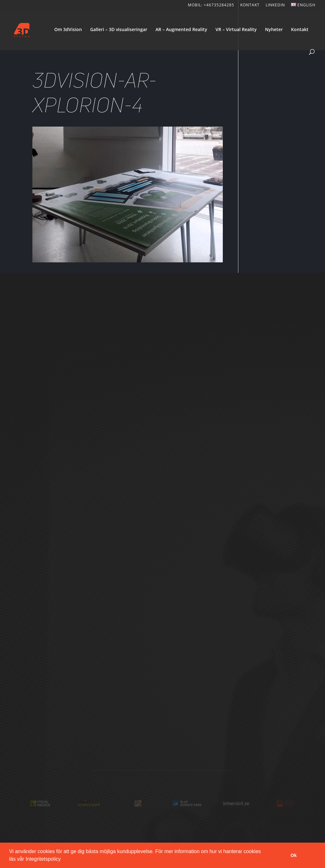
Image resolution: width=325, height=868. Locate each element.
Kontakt (300, 30)
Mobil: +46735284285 (211, 5)
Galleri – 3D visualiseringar (119, 30)
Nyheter (274, 30)
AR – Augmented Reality (181, 30)
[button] (63, 860)
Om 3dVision (68, 30)
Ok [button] (294, 855)
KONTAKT (250, 5)
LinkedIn (275, 5)
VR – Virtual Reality (236, 30)
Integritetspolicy (43, 859)
